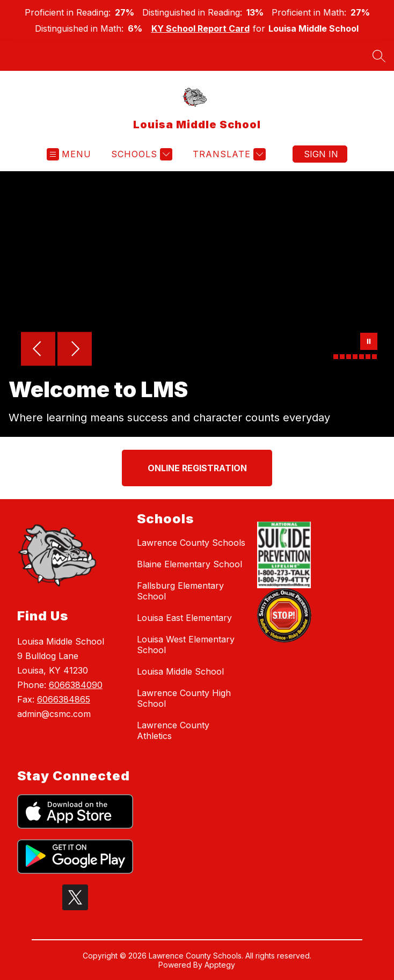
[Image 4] (355, 357)
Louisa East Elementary (184, 618)
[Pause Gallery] (369, 342)
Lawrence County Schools (191, 543)
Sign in (321, 154)
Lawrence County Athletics (173, 730)
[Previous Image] (38, 350)
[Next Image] (75, 350)
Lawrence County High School (184, 698)
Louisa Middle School (180, 671)
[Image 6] (368, 357)
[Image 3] (349, 357)
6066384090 (76, 685)
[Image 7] (374, 357)
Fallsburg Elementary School (180, 591)
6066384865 (64, 699)
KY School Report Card (200, 28)
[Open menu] (69, 154)
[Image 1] (336, 357)
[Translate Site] (228, 154)
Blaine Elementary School (189, 564)
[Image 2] (342, 357)
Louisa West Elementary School (186, 645)
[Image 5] (362, 357)
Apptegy (220, 965)
